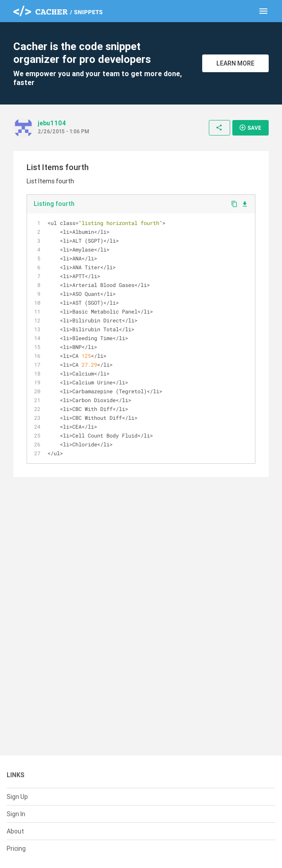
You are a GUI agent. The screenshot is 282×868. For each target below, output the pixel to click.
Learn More (235, 63)
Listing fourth (54, 204)
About (15, 831)
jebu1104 (52, 123)
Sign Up (17, 797)
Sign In (16, 814)
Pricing (16, 849)
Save (250, 128)
